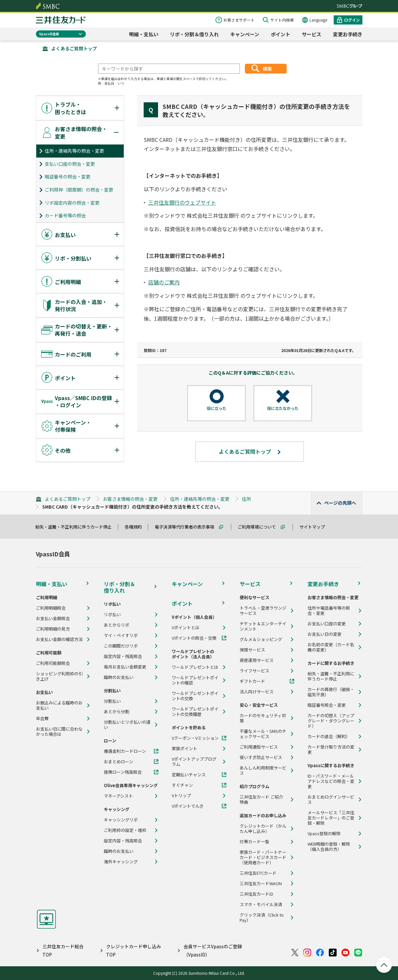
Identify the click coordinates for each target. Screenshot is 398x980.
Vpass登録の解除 (324, 834)
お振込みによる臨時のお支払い (59, 705)
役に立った (216, 408)
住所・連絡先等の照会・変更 (74, 151)
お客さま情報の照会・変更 (130, 499)
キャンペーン (245, 34)
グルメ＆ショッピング (261, 639)
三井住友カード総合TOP (63, 950)
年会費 (42, 718)
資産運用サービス (257, 660)
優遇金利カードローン (125, 751)
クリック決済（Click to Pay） (262, 918)
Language (318, 20)
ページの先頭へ (340, 503)
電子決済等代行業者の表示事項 (187, 527)
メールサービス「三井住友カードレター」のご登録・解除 (331, 818)
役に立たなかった (283, 408)
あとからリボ (117, 625)
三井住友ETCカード (258, 873)
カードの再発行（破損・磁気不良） (331, 692)
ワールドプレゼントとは (195, 667)
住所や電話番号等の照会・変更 (329, 611)
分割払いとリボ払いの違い (127, 725)
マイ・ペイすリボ (121, 635)
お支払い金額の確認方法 (59, 639)
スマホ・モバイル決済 (261, 904)
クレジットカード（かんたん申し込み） (263, 829)
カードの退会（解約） (329, 736)
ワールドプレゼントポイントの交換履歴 (195, 712)
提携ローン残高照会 (123, 772)
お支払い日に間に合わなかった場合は (59, 732)
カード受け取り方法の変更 (331, 750)
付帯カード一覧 (255, 842)
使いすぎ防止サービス (261, 757)
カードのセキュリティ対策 (263, 718)
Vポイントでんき (188, 806)
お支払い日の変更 (325, 634)
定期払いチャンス (189, 775)
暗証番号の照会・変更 (68, 177)
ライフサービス (255, 671)
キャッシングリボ (121, 820)
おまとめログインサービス (331, 800)
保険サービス (252, 650)
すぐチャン (182, 785)
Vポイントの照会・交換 (194, 638)
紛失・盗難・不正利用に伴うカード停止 (76, 527)
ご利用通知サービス (259, 747)
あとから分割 (117, 712)
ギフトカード (252, 681)
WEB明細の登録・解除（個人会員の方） (329, 847)
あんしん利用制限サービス (263, 770)
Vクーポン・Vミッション (195, 738)
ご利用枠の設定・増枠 (125, 830)
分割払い (112, 701)
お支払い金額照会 (53, 618)
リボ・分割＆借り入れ (194, 34)
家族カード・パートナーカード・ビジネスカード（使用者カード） (263, 857)
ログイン (352, 20)
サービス (311, 34)
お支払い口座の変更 (327, 624)
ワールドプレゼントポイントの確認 (195, 680)
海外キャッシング (121, 862)
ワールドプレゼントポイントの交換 (195, 696)
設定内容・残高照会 (123, 656)
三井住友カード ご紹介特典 (261, 800)
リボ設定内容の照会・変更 (72, 203)
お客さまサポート (239, 20)
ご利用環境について (260, 527)
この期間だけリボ (121, 646)
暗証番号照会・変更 (327, 705)
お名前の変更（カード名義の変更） (331, 647)
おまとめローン (119, 762)
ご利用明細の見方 (53, 629)
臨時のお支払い (119, 677)
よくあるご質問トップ (74, 48)
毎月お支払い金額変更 (125, 667)
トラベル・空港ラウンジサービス (263, 611)
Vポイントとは (186, 628)
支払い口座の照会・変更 (70, 164)
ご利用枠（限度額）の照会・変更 (79, 190)
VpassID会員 (49, 34)
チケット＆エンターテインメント (263, 626)
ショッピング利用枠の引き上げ (59, 676)
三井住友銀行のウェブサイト (182, 202)
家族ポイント (184, 749)
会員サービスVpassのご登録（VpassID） (213, 950)
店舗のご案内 (164, 282)
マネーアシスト (118, 796)
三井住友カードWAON (261, 884)
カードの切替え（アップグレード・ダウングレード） (331, 721)
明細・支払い (144, 34)
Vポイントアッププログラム (194, 762)
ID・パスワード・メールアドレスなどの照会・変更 (331, 781)
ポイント (280, 34)
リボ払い (112, 615)
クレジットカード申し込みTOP (134, 950)
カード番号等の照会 (65, 215)
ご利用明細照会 (51, 608)
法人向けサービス (257, 692)
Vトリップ (181, 796)
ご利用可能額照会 (53, 663)
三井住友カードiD (256, 894)
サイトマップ (315, 527)
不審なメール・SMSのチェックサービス (263, 734)
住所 (247, 499)
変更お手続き (348, 34)
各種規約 (136, 527)
